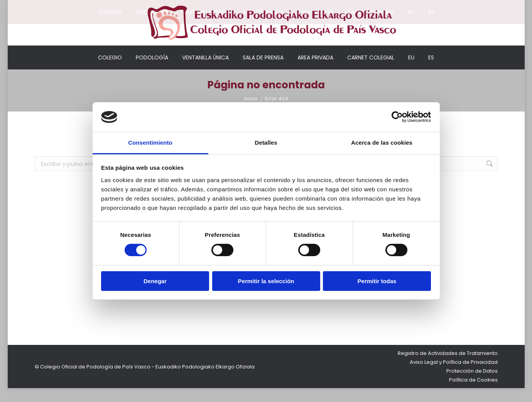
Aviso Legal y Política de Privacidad (454, 376)
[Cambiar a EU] (411, 71)
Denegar (155, 281)
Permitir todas (377, 281)
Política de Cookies (473, 394)
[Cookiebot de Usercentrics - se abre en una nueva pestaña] (397, 117)
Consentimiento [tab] (150, 143)
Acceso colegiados (394, 7)
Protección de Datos (472, 385)
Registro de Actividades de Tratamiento (448, 367)
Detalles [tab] (266, 143)
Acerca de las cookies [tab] (382, 143)
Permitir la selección (266, 281)
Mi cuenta (345, 7)
